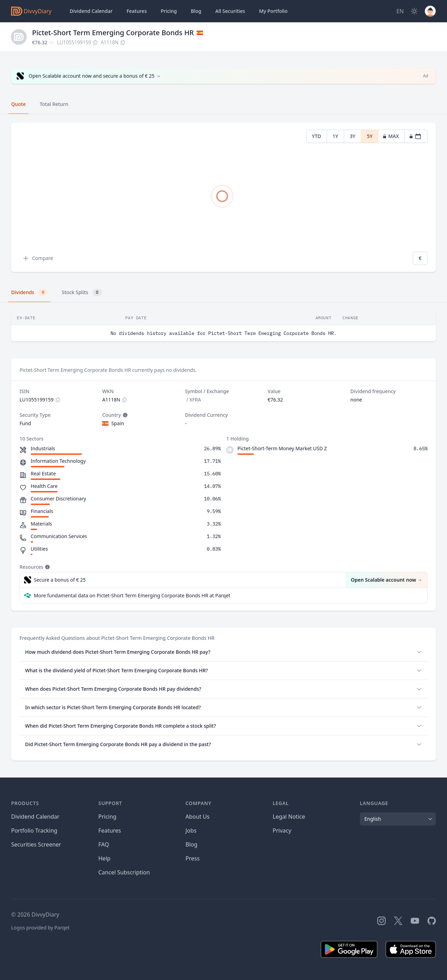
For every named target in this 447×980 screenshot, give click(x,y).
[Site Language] (400, 11)
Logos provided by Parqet (40, 928)
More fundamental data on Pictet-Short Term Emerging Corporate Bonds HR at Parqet (132, 595)
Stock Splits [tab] (82, 292)
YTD (317, 136)
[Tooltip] (124, 415)
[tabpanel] (223, 197)
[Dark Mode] (414, 11)
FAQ (104, 844)
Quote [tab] (18, 104)
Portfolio (273, 11)
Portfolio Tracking (34, 830)
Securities (230, 11)
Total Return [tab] (54, 104)
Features (137, 11)
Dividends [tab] (29, 292)
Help (104, 858)
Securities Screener (36, 844)
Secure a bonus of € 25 (60, 580)
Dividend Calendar (91, 11)
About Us (198, 817)
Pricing (169, 11)
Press (192, 858)
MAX (391, 136)
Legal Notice (289, 817)
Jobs (191, 830)
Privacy (282, 830)
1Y (335, 136)
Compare (38, 258)
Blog (191, 844)
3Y (353, 136)
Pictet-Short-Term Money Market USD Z (282, 448)
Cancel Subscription (124, 872)
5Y (370, 136)
